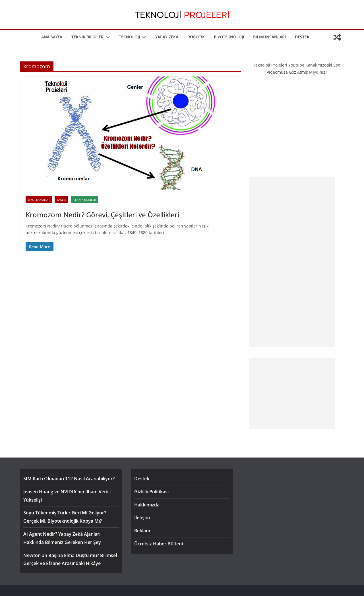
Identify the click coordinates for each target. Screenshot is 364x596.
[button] (107, 37)
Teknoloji (129, 37)
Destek (302, 37)
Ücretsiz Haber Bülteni (159, 544)
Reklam (142, 531)
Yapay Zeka (167, 37)
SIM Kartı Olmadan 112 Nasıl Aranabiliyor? (69, 479)
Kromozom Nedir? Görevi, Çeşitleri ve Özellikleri (102, 215)
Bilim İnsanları (269, 37)
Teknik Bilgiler (87, 37)
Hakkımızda (147, 505)
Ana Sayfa (52, 37)
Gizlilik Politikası (151, 492)
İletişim (142, 518)
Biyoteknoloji (229, 37)
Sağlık (61, 200)
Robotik (196, 37)
